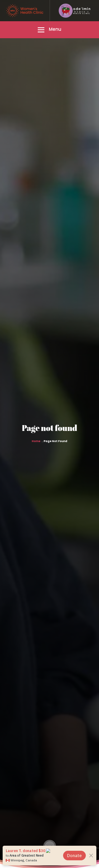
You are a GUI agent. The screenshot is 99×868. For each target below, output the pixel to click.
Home (36, 441)
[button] (49, 30)
